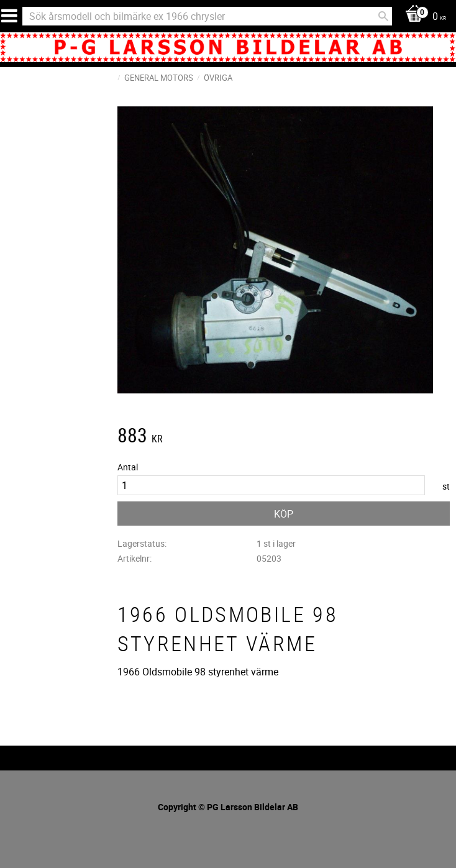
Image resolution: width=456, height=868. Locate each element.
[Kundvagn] (422, 17)
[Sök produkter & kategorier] (207, 16)
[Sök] (383, 16)
